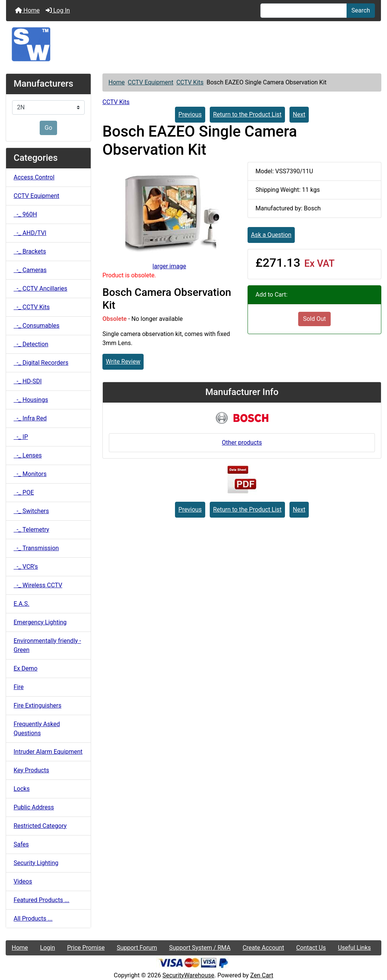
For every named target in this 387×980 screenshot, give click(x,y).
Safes (21, 844)
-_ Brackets (30, 251)
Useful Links (354, 948)
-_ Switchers (31, 511)
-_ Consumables (36, 326)
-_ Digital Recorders (41, 363)
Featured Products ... (42, 900)
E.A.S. (22, 604)
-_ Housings (31, 400)
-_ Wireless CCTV (38, 585)
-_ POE (24, 492)
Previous (190, 114)
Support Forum (137, 948)
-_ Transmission (36, 548)
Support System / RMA (200, 948)
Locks (22, 789)
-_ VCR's (26, 567)
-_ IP (21, 437)
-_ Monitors (30, 474)
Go (48, 128)
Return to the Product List (247, 114)
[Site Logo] (193, 44)
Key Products (31, 770)
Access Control (34, 177)
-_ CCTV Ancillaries (40, 289)
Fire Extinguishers (37, 705)
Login (47, 948)
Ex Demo (26, 668)
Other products (242, 443)
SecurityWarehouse (188, 975)
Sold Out (315, 319)
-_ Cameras (30, 270)
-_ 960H (25, 214)
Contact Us (311, 948)
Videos (23, 881)
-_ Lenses (28, 455)
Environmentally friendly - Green (47, 645)
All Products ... (33, 919)
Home (27, 10)
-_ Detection (31, 344)
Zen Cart (262, 975)
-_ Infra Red (30, 418)
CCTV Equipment (151, 82)
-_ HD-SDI (28, 381)
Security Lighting (36, 863)
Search (361, 10)
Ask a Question (271, 235)
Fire (19, 687)
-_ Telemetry (31, 530)
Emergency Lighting (40, 622)
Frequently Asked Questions (37, 729)
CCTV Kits (190, 82)
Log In (58, 10)
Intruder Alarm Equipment (48, 752)
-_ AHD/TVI (30, 233)
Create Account (263, 948)
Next (299, 114)
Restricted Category (40, 826)
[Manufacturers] (48, 107)
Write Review (123, 362)
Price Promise (86, 948)
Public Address (34, 807)
